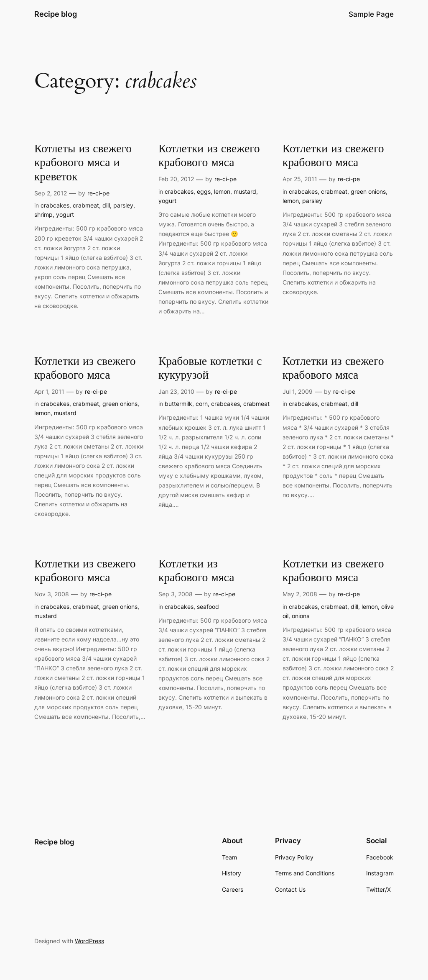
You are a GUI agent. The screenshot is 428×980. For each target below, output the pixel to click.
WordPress (89, 941)
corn (202, 404)
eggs (204, 191)
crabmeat (86, 205)
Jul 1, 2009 (298, 391)
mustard (245, 191)
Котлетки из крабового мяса (196, 571)
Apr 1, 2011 (49, 391)
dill (106, 205)
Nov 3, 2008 (52, 594)
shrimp (43, 214)
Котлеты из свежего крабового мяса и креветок (83, 163)
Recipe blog (56, 14)
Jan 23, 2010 (176, 391)
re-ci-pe (98, 193)
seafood (208, 607)
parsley (123, 205)
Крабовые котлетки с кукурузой (210, 368)
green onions (368, 191)
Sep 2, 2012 (51, 193)
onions (301, 616)
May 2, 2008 (300, 594)
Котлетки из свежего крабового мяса (209, 156)
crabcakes (55, 205)
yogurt (65, 214)
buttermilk (178, 404)
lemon (222, 191)
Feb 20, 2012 (176, 179)
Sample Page (371, 14)
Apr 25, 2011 (300, 179)
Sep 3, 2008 (176, 594)
